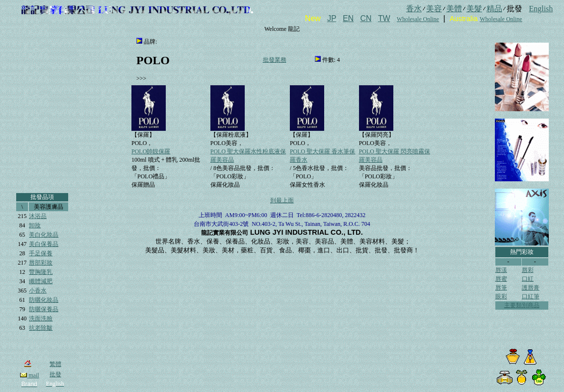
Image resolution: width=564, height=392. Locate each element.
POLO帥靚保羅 (151, 151)
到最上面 (282, 200)
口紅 (528, 279)
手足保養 (41, 253)
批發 (55, 374)
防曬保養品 (44, 309)
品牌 (150, 42)
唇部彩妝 (41, 263)
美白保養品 (44, 244)
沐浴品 (38, 216)
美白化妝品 (44, 235)
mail (29, 375)
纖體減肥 (41, 281)
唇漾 (501, 270)
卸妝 (35, 225)
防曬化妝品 (44, 300)
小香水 (38, 291)
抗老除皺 (41, 328)
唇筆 (501, 288)
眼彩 (501, 296)
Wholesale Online (418, 19)
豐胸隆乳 (41, 272)
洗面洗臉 (41, 318)
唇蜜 (501, 279)
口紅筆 (531, 296)
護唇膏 (531, 288)
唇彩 (528, 270)
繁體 (55, 364)
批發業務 (275, 60)
